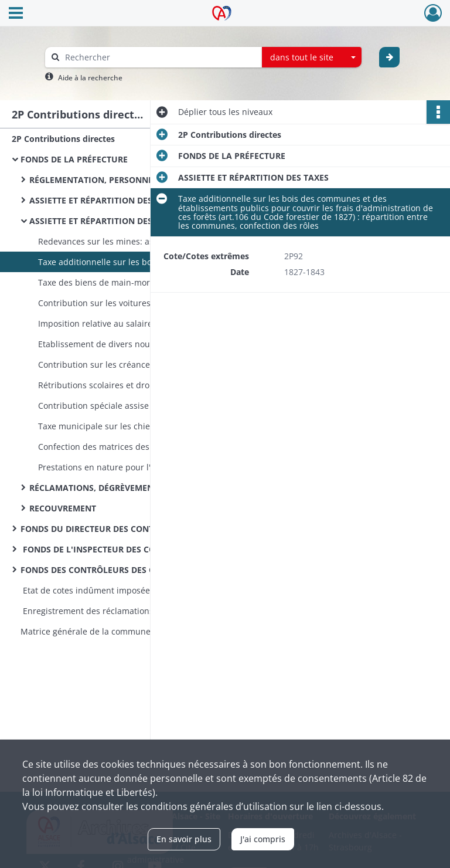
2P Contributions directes (63, 139)
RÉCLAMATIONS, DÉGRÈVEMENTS (96, 488)
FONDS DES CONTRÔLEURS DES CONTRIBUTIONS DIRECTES (138, 570)
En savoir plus (184, 839)
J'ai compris (263, 839)
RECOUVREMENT (63, 508)
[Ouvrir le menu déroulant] (16, 14)
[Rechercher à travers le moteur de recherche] (159, 57)
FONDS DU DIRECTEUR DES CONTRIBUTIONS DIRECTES (130, 529)
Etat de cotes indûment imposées (87, 590)
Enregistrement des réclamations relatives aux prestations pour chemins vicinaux (138, 611)
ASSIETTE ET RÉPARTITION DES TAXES (105, 221)
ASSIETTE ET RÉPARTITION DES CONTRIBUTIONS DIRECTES (146, 200)
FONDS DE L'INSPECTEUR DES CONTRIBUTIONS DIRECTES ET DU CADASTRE (138, 549)
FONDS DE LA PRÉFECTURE (74, 159)
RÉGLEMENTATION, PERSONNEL (93, 180)
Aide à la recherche (90, 78)
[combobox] (312, 57)
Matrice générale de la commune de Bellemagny (116, 631)
